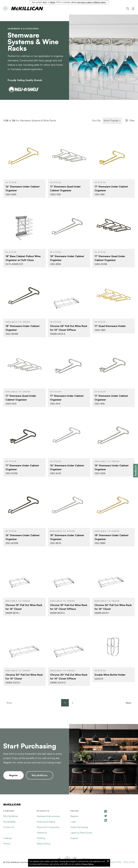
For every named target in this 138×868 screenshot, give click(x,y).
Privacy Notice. (88, 864)
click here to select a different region (91, 2)
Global (52, 2)
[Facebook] (119, 811)
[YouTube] (119, 816)
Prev (9, 703)
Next (129, 703)
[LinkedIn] (119, 820)
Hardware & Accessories (23, 29)
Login (73, 822)
